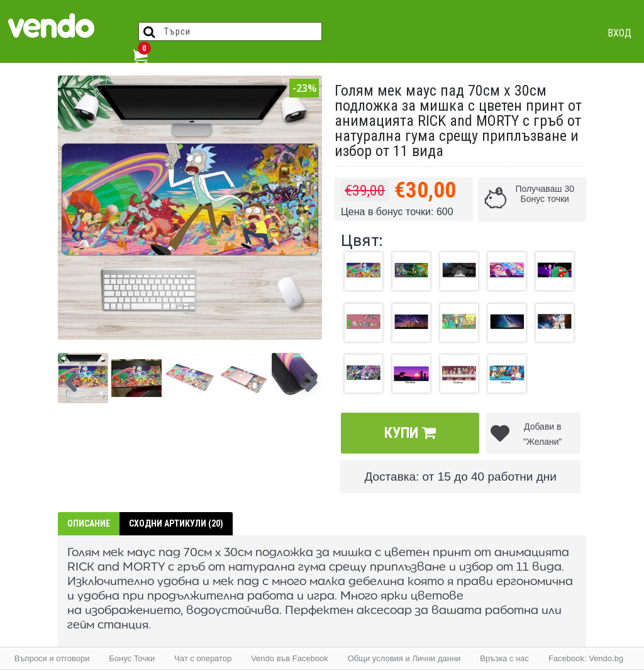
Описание (89, 523)
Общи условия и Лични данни (404, 658)
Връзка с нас (504, 658)
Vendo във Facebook (290, 658)
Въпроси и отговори (52, 658)
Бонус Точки (132, 658)
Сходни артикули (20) (176, 523)
